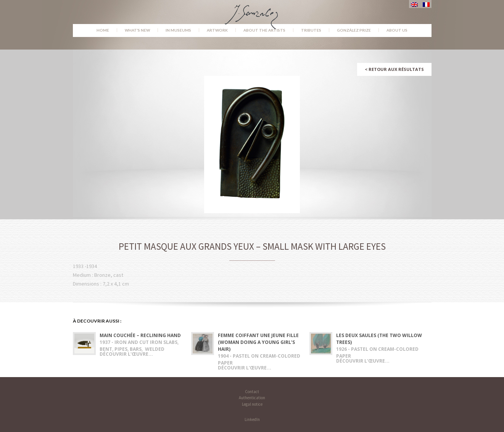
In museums (178, 30)
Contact (252, 392)
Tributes (311, 30)
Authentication (252, 398)
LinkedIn (252, 419)
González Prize (354, 30)
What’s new (137, 30)
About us (397, 30)
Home (103, 30)
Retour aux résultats (394, 69)
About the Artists (264, 30)
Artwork (217, 30)
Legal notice (252, 404)
